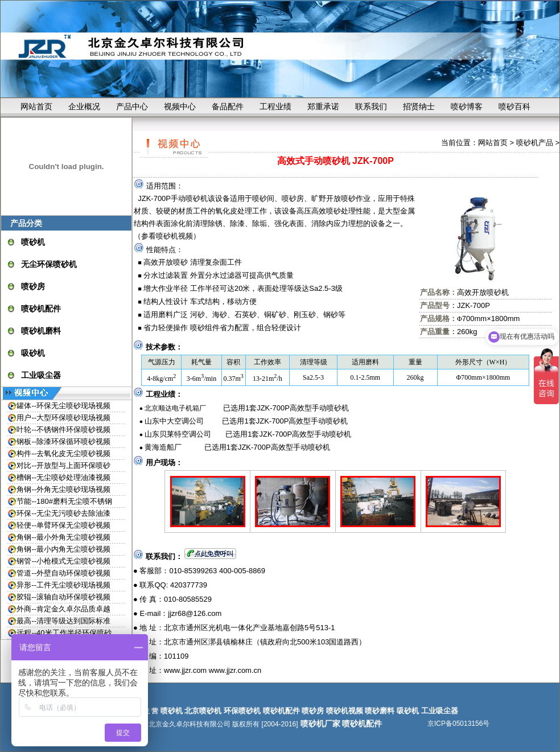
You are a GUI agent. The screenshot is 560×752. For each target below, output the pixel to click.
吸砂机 (33, 353)
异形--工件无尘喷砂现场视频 (63, 585)
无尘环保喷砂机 (49, 264)
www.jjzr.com (185, 670)
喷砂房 (33, 286)
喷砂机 (33, 242)
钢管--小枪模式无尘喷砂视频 (63, 561)
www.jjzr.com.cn (235, 670)
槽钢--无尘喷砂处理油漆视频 (63, 477)
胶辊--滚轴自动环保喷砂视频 (63, 597)
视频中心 (180, 106)
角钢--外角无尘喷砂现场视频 (63, 489)
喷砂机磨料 (41, 331)
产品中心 (132, 106)
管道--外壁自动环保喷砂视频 (63, 573)
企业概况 (84, 106)
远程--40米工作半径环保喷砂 (64, 633)
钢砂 (331, 315)
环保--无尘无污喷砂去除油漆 (63, 513)
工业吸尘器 (41, 375)
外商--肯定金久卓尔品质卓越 (63, 609)
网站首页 (36, 106)
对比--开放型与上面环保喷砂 (63, 465)
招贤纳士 (419, 106)
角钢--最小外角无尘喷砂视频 (63, 537)
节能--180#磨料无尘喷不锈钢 (64, 501)
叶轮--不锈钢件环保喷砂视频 (63, 430)
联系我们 (371, 106)
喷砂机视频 (174, 236)
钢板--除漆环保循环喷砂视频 (63, 441)
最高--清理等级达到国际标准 (63, 621)
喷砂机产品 (535, 143)
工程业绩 (275, 106)
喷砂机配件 (41, 309)
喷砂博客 (467, 106)
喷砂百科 (514, 106)
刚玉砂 (305, 315)
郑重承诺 (323, 106)
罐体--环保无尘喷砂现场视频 (63, 406)
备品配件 (228, 106)
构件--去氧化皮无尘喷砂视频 (63, 453)
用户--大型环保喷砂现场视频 (63, 418)
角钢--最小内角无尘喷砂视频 (63, 549)
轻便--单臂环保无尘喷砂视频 (63, 525)
